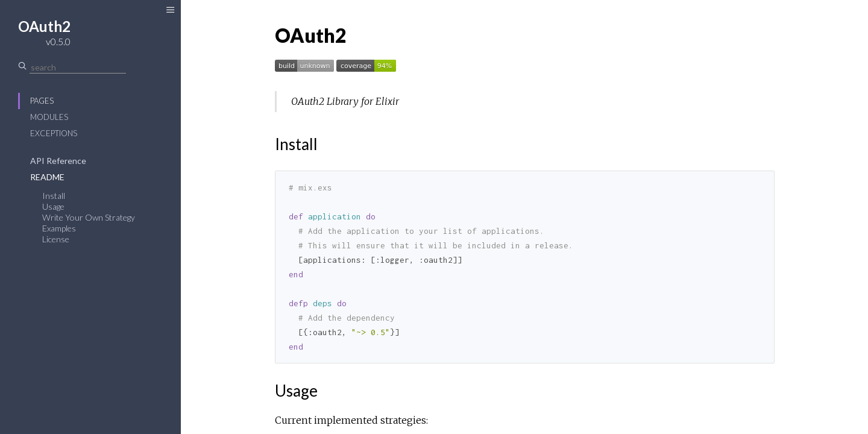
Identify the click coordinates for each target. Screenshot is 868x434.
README (47, 177)
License (56, 239)
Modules (49, 117)
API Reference (58, 161)
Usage (53, 206)
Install (54, 196)
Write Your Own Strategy (89, 217)
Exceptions (54, 133)
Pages (42, 101)
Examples (59, 228)
